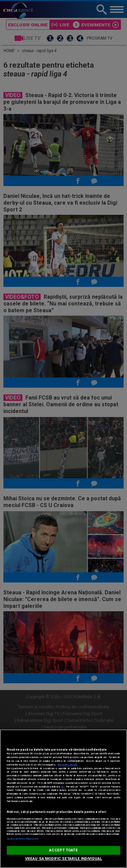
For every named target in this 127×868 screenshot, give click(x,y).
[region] (63, 799)
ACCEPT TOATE (63, 850)
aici (63, 787)
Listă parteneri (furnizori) (23, 839)
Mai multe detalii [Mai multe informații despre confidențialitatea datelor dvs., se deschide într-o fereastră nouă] (67, 765)
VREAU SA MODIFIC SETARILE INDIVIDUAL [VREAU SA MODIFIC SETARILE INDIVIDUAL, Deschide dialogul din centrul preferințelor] (63, 859)
